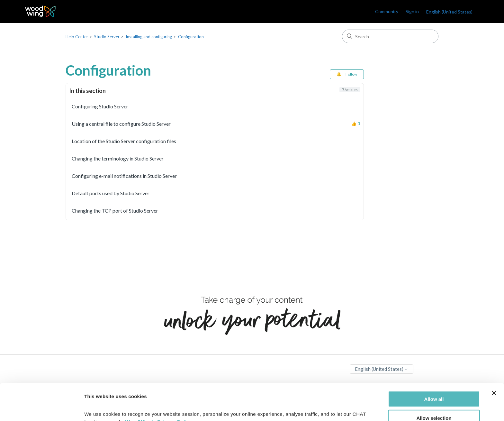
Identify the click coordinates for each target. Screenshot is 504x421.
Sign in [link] (412, 11)
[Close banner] (494, 359)
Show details (337, 408)
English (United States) (449, 12)
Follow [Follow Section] (351, 74)
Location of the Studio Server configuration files (124, 141)
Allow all (434, 365)
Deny (434, 403)
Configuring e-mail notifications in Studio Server (124, 176)
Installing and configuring (149, 37)
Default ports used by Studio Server (111, 193)
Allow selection (434, 384)
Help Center (77, 37)
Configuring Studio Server (100, 106)
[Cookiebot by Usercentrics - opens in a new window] (42, 408)
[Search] (390, 36)
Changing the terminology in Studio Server (118, 158)
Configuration (191, 37)
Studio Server (107, 37)
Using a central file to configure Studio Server (121, 124)
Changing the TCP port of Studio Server (115, 210)
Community (387, 11)
